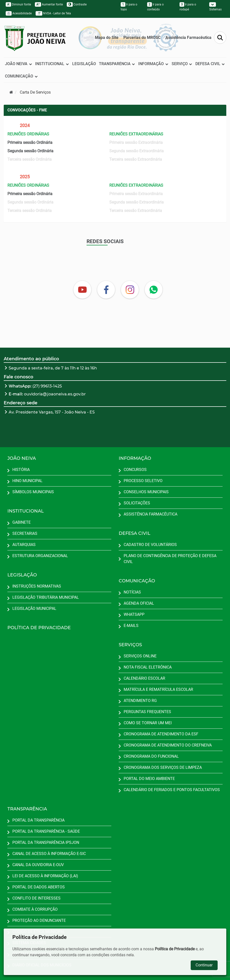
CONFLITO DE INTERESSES (36, 898)
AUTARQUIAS (24, 545)
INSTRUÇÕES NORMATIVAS (37, 586)
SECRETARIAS (25, 533)
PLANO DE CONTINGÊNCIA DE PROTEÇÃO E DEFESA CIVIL (170, 559)
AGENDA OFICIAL (139, 603)
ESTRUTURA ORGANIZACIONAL (40, 556)
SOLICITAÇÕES (137, 503)
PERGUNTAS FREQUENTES (147, 712)
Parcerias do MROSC (142, 38)
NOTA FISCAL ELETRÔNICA (148, 667)
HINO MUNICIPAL (27, 481)
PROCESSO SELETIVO (143, 481)
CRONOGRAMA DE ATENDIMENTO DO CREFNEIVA (168, 745)
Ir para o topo (129, 7)
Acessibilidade (19, 13)
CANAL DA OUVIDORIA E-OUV (38, 865)
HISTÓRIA (21, 470)
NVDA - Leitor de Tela (53, 13)
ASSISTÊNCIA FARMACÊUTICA (150, 514)
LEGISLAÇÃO (84, 64)
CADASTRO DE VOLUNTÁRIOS (150, 545)
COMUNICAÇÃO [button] (21, 76)
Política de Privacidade (175, 949)
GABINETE (22, 522)
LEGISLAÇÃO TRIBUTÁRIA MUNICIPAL (46, 597)
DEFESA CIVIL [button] (210, 64)
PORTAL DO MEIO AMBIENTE (149, 779)
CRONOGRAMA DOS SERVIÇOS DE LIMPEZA (163, 767)
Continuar (204, 965)
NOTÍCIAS (132, 592)
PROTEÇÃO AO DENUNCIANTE (39, 920)
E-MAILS (131, 626)
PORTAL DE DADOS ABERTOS (39, 887)
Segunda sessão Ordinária (30, 151)
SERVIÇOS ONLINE (140, 656)
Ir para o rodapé (188, 7)
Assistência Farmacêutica (188, 38)
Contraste (77, 4)
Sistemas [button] (215, 7)
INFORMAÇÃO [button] (153, 64)
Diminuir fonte (18, 4)
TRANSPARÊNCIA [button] (117, 64)
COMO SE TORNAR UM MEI (148, 723)
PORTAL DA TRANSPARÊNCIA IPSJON (46, 842)
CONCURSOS (135, 470)
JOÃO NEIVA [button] (19, 64)
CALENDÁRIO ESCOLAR (144, 678)
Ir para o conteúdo (155, 7)
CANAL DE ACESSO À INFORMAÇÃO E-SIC (49, 854)
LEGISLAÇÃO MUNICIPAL (34, 608)
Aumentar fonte (49, 4)
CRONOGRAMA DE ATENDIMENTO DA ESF (161, 734)
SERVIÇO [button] (182, 64)
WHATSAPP (134, 614)
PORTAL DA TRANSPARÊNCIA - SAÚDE (46, 831)
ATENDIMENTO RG (140, 701)
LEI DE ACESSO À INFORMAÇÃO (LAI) (45, 876)
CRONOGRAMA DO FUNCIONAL (151, 756)
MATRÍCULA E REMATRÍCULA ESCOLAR (158, 689)
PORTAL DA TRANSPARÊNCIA (38, 820)
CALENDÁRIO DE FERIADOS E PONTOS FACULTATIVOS (172, 790)
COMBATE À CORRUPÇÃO (35, 909)
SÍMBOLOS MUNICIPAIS (33, 492)
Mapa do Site (107, 38)
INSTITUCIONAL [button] (52, 64)
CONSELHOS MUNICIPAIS (146, 492)
